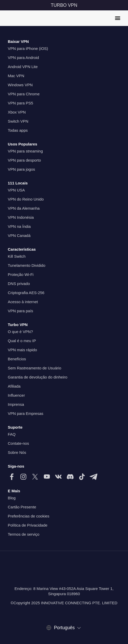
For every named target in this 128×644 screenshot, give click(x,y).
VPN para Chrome (24, 94)
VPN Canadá (19, 235)
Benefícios (17, 359)
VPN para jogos (21, 169)
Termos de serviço (24, 534)
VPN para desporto (24, 160)
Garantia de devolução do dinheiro (38, 377)
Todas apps (18, 130)
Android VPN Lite (23, 67)
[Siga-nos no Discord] (70, 477)
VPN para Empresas (26, 413)
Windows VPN (20, 85)
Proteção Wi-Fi (21, 274)
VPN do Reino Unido (26, 199)
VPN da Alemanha (24, 208)
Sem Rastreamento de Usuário (35, 368)
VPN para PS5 (21, 103)
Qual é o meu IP (22, 341)
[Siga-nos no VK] (58, 477)
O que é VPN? (20, 332)
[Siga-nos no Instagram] (23, 477)
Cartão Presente (22, 507)
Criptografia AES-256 (26, 293)
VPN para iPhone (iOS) (28, 48)
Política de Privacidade (28, 525)
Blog (12, 498)
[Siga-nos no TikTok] (82, 477)
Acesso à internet (23, 302)
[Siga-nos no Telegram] (93, 477)
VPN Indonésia (21, 217)
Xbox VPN (17, 112)
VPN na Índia (19, 226)
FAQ (12, 434)
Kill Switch (17, 256)
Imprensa (16, 404)
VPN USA (16, 190)
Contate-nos (18, 443)
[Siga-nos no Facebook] (12, 477)
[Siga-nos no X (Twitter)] (35, 477)
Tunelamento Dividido (27, 265)
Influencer (16, 395)
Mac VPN (16, 76)
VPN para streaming (25, 151)
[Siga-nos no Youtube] (47, 477)
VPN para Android (23, 58)
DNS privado (19, 284)
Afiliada (14, 386)
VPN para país (21, 311)
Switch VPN (18, 121)
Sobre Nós (17, 452)
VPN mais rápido (22, 350)
